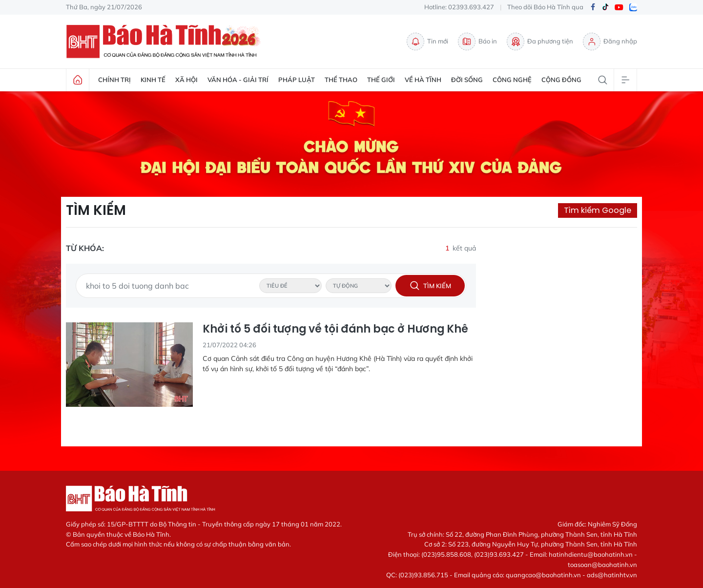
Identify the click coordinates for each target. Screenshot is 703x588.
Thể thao (341, 80)
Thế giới (381, 80)
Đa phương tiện (540, 42)
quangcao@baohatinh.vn (543, 575)
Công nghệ (512, 80)
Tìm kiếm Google (598, 210)
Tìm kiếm (96, 210)
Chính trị (114, 80)
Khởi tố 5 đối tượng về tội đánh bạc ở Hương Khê (335, 329)
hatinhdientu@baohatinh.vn (591, 554)
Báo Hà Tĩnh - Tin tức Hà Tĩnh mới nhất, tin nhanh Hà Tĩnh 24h (166, 42)
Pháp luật (297, 80)
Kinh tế (153, 80)
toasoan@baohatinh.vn (602, 565)
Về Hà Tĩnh (423, 80)
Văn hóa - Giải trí (238, 80)
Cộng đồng (561, 80)
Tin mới (427, 42)
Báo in (477, 42)
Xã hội (186, 80)
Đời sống (467, 80)
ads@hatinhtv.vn (612, 575)
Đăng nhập (610, 42)
